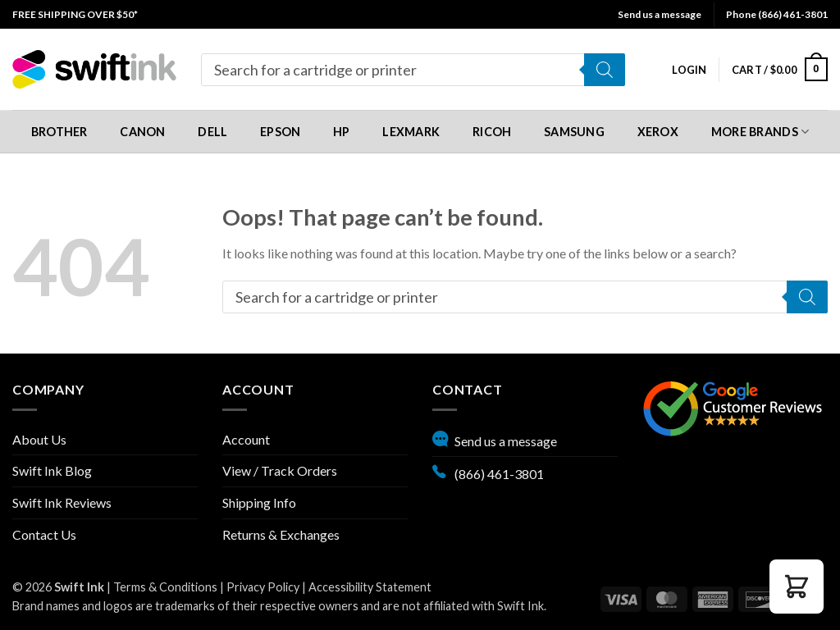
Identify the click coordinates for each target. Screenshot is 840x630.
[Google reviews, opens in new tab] (733, 406)
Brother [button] (59, 132)
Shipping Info (259, 502)
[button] (689, 70)
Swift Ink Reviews (62, 502)
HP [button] (342, 132)
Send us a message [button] (660, 14)
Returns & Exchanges (281, 534)
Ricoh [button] (492, 132)
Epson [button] (280, 132)
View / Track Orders (280, 470)
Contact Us (44, 534)
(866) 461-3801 (488, 472)
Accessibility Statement (370, 587)
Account (246, 439)
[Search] (605, 70)
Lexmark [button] (411, 132)
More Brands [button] (760, 132)
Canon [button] (142, 132)
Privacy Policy (263, 587)
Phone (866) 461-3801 (777, 14)
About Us (39, 439)
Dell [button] (212, 132)
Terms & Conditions (165, 587)
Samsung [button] (574, 132)
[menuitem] (75, 14)
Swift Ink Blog (52, 470)
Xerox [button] (658, 132)
